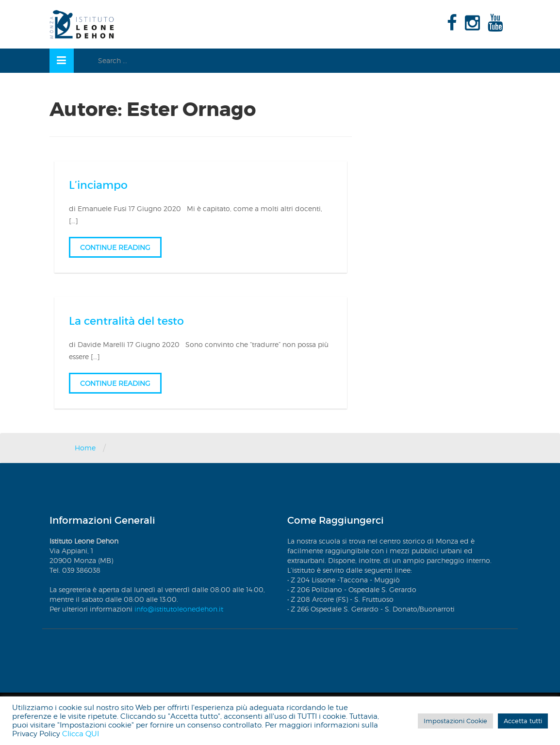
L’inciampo (98, 185)
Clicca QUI (81, 734)
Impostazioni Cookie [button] (455, 721)
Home (85, 448)
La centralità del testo (126, 321)
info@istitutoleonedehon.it (179, 609)
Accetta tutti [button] (523, 721)
